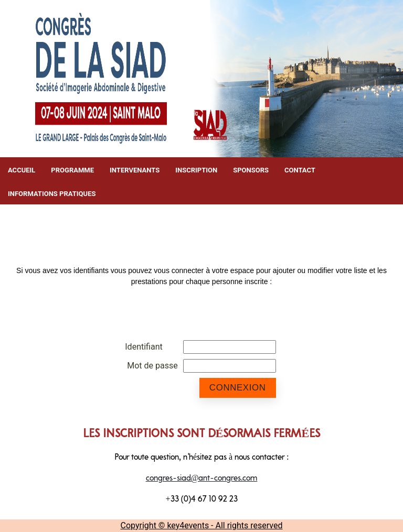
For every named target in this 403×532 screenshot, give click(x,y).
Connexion (238, 388)
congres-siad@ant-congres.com (202, 479)
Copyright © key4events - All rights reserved (202, 525)
